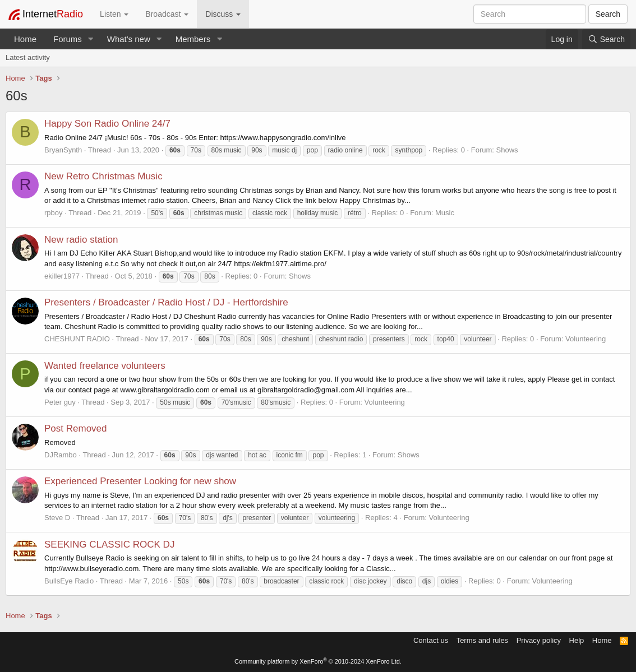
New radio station (81, 240)
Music (445, 213)
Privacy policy (539, 640)
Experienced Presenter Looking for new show (140, 481)
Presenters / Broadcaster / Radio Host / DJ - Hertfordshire (166, 302)
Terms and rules (482, 640)
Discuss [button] (223, 14)
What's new (129, 39)
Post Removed (76, 428)
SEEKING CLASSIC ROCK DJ (109, 544)
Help (577, 640)
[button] (91, 39)
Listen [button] (114, 14)
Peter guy (60, 402)
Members (193, 39)
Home (25, 39)
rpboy (54, 213)
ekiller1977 (62, 276)
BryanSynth (63, 150)
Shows (507, 150)
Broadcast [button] (167, 14)
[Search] (606, 39)
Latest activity (28, 57)
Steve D (57, 518)
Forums (68, 39)
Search (608, 14)
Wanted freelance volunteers (105, 366)
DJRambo (61, 455)
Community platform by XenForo (318, 661)
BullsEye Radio (69, 581)
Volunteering (586, 339)
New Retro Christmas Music (103, 176)
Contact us (431, 640)
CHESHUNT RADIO (77, 339)
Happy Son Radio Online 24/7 (107, 124)
